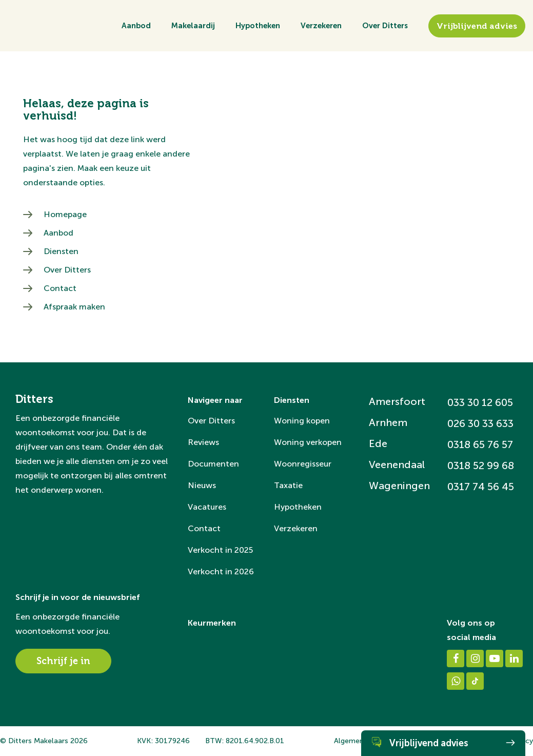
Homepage (65, 214)
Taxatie (288, 485)
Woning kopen (302, 421)
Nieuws (202, 485)
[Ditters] (41, 59)
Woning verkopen (308, 442)
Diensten (61, 251)
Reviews (203, 442)
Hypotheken (258, 26)
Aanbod (136, 26)
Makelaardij (193, 26)
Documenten (213, 464)
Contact (60, 288)
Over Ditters (385, 26)
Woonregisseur (303, 464)
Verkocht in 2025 (220, 550)
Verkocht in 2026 (221, 571)
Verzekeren (321, 26)
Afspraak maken (74, 307)
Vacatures (207, 507)
